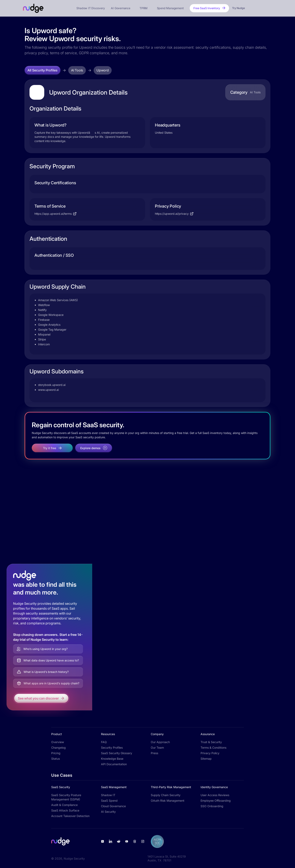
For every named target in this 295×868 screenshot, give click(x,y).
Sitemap (206, 759)
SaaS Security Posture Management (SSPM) (66, 797)
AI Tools (77, 70)
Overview (58, 742)
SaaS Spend (109, 801)
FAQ (104, 742)
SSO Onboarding (212, 806)
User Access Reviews (215, 795)
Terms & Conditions (213, 748)
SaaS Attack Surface (65, 810)
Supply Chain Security (166, 795)
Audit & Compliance (64, 805)
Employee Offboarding (216, 801)
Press (154, 753)
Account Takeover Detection (70, 816)
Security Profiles (112, 748)
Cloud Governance (113, 806)
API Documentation (114, 764)
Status (56, 759)
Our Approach (160, 742)
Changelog (58, 748)
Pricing (56, 753)
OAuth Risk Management (168, 801)
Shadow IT (108, 795)
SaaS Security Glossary (117, 753)
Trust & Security (211, 742)
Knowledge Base (112, 759)
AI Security (108, 812)
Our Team (157, 748)
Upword (103, 70)
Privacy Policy (210, 753)
